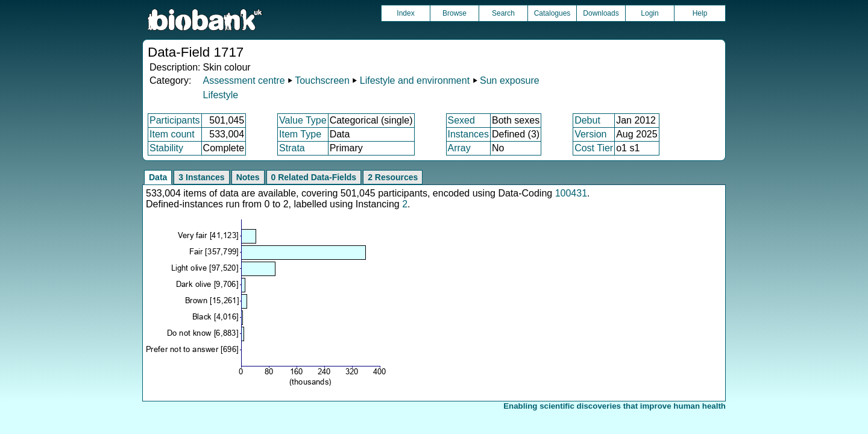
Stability (166, 148)
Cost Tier (594, 148)
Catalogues (552, 13)
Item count (172, 134)
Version (590, 134)
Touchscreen (322, 80)
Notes (248, 177)
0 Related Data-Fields (314, 177)
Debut (587, 120)
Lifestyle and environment (415, 80)
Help (700, 13)
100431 (571, 193)
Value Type (303, 120)
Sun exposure (510, 80)
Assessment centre (244, 80)
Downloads (601, 13)
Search (503, 13)
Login (649, 13)
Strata (292, 148)
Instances (468, 134)
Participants (175, 120)
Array (459, 148)
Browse (454, 13)
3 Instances (201, 177)
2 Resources (393, 177)
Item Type (300, 134)
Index (405, 13)
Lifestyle (220, 95)
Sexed (461, 120)
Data (158, 177)
